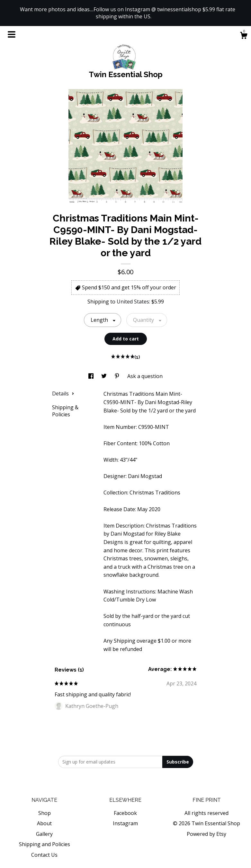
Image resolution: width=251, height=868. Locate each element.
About (44, 823)
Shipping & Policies (65, 411)
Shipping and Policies (45, 844)
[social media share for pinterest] (118, 376)
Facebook (125, 813)
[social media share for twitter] (105, 376)
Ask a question (145, 376)
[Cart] (244, 36)
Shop (45, 813)
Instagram (125, 823)
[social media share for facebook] (92, 376)
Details (63, 393)
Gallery (44, 834)
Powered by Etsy (206, 834)
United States (133, 302)
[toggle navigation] (12, 34)
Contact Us (44, 855)
